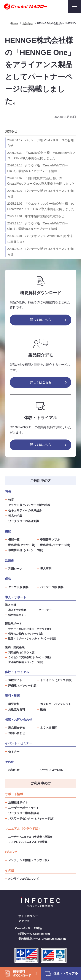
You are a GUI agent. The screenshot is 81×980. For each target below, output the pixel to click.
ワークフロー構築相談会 (24, 813)
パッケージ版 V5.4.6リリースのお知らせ (41, 193)
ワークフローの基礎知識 (24, 521)
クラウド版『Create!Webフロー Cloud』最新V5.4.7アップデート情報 (38, 168)
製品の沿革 (15, 516)
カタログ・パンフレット (56, 704)
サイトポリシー (28, 916)
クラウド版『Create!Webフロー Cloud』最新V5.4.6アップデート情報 (38, 226)
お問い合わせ (17, 733)
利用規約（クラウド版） (22, 653)
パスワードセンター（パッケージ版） (32, 818)
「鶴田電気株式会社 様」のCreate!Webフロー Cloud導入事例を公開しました (41, 181)
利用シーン (15, 569)
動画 (43, 709)
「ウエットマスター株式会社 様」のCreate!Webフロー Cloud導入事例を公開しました (41, 206)
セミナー (14, 752)
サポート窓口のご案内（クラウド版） (30, 629)
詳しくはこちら (41, 320)
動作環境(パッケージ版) (55, 545)
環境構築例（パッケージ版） (26, 550)
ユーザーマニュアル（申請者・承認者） (32, 837)
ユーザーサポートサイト (24, 808)
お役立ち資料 (17, 709)
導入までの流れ (17, 610)
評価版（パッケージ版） (24, 686)
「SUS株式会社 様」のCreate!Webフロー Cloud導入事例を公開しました (41, 155)
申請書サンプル (50, 540)
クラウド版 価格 (18, 587)
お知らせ (11, 131)
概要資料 (14, 704)
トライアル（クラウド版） (57, 680)
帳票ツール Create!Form (34, 934)
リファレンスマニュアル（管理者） (29, 842)
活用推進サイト (17, 615)
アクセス (24, 921)
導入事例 (46, 569)
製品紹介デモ (17, 728)
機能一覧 (14, 540)
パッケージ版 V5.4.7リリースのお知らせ (41, 143)
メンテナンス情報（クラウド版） (29, 860)
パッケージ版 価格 (52, 587)
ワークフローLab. (52, 770)
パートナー (45, 610)
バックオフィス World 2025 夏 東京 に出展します (40, 239)
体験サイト (15, 680)
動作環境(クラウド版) (22, 545)
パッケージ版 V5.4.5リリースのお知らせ (41, 251)
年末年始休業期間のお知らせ (36, 216)
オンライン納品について (24, 879)
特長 (11, 500)
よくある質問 (49, 728)
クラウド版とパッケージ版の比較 (29, 505)
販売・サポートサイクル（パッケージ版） (33, 638)
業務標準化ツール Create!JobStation (42, 939)
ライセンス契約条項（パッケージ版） (30, 657)
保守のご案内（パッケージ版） (26, 634)
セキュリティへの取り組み (25, 510)
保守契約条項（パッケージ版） (26, 662)
